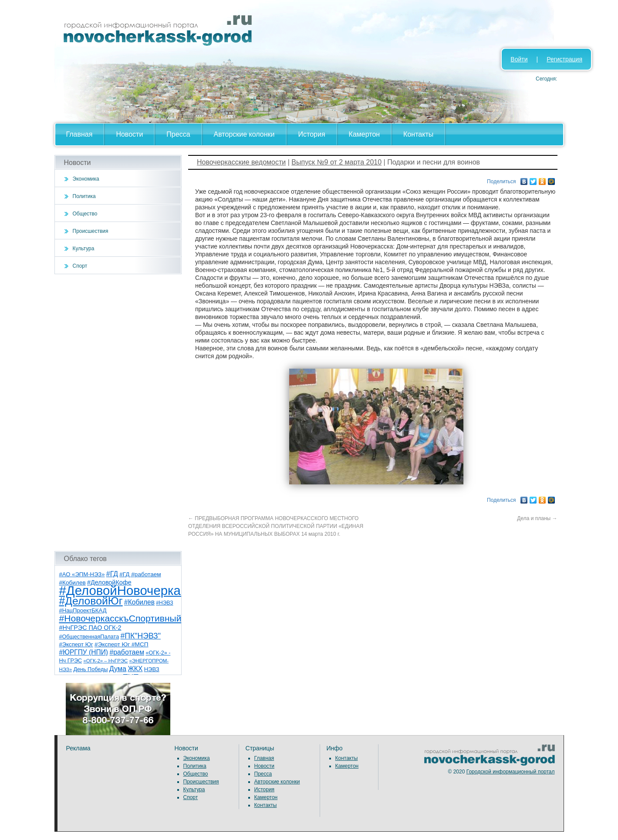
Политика (84, 196)
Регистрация (564, 59)
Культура (84, 249)
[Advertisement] (118, 413)
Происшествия (91, 231)
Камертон (365, 134)
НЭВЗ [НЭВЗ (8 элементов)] (152, 669)
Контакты (418, 134)
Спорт (80, 266)
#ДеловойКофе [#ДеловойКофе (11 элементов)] (109, 582)
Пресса (178, 134)
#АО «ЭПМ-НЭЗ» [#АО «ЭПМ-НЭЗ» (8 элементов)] (82, 574)
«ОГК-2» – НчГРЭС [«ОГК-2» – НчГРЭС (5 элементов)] (106, 661)
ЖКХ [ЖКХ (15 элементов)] (135, 669)
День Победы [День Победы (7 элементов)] (90, 669)
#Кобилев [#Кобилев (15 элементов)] (139, 602)
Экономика (86, 179)
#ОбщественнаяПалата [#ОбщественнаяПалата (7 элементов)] (89, 637)
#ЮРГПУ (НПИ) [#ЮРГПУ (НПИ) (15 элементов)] (84, 652)
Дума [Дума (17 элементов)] (118, 669)
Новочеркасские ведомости (241, 162)
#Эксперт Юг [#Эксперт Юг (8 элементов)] (76, 644)
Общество (85, 214)
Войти (519, 59)
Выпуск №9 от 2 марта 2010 (336, 162)
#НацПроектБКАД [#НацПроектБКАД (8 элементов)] (83, 610)
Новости (129, 134)
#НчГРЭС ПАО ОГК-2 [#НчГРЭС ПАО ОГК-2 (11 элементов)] (90, 628)
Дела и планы (537, 518)
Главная (79, 134)
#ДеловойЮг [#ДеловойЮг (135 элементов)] (91, 601)
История (312, 134)
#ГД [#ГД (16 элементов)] (112, 574)
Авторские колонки (244, 134)
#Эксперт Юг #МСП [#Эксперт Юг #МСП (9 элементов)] (122, 644)
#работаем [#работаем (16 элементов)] (127, 652)
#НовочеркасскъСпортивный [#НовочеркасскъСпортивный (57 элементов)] (120, 618)
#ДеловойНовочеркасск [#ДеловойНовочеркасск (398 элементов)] (129, 590)
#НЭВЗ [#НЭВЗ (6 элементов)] (164, 603)
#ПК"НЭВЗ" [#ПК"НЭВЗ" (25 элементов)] (141, 636)
